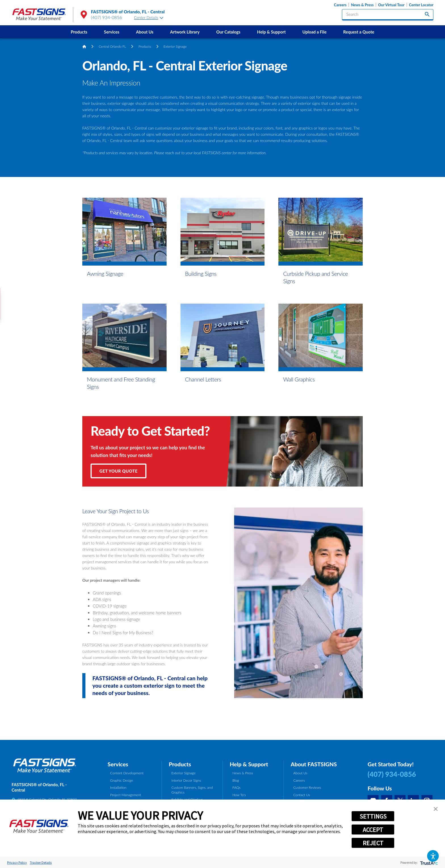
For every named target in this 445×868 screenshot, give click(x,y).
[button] (433, 856)
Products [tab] (180, 764)
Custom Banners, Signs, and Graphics (192, 790)
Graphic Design (122, 780)
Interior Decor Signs (186, 780)
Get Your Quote (118, 471)
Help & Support (271, 32)
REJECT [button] (373, 843)
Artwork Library (185, 32)
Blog (236, 780)
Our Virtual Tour (391, 5)
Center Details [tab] (149, 17)
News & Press (362, 5)
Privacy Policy (17, 862)
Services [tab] (118, 764)
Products (79, 32)
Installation (118, 787)
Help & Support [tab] (249, 764)
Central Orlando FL (112, 46)
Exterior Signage (183, 773)
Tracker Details (41, 862)
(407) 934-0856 (106, 17)
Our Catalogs (228, 32)
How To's (239, 795)
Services (112, 32)
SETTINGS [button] (373, 816)
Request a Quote (359, 32)
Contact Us (302, 795)
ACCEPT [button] (373, 830)
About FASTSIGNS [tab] (314, 764)
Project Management (126, 795)
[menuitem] (79, 32)
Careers (340, 5)
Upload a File (315, 32)
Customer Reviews (307, 787)
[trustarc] (428, 862)
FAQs (237, 787)
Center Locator (421, 5)
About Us (145, 32)
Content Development (127, 773)
